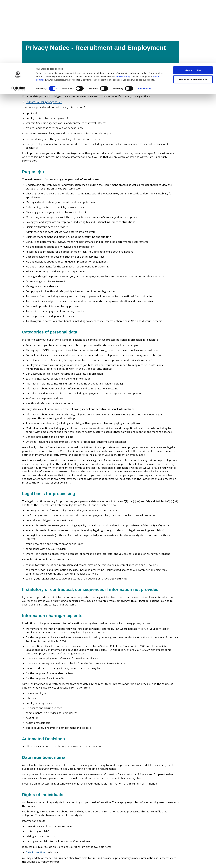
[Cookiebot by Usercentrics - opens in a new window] (18, 26)
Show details (145, 26)
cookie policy (123, 13)
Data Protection (35, 852)
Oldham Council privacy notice (44, 102)
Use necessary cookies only (193, 16)
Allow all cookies (193, 7)
